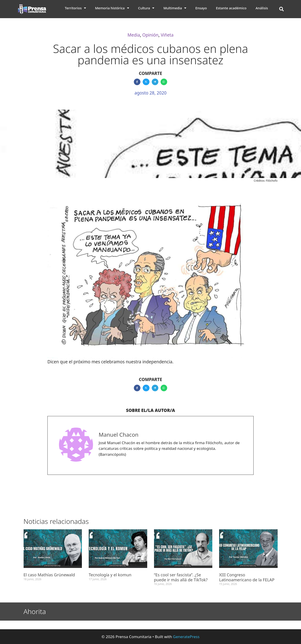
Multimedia (175, 8)
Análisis (262, 8)
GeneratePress (186, 637)
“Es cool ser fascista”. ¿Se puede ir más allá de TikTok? (181, 577)
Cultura (146, 8)
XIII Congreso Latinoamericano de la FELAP (247, 577)
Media (134, 35)
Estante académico (231, 8)
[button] (281, 9)
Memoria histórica (112, 8)
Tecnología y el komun (110, 575)
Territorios (76, 8)
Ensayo (201, 8)
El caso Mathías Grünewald (49, 575)
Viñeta (167, 35)
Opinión (150, 35)
